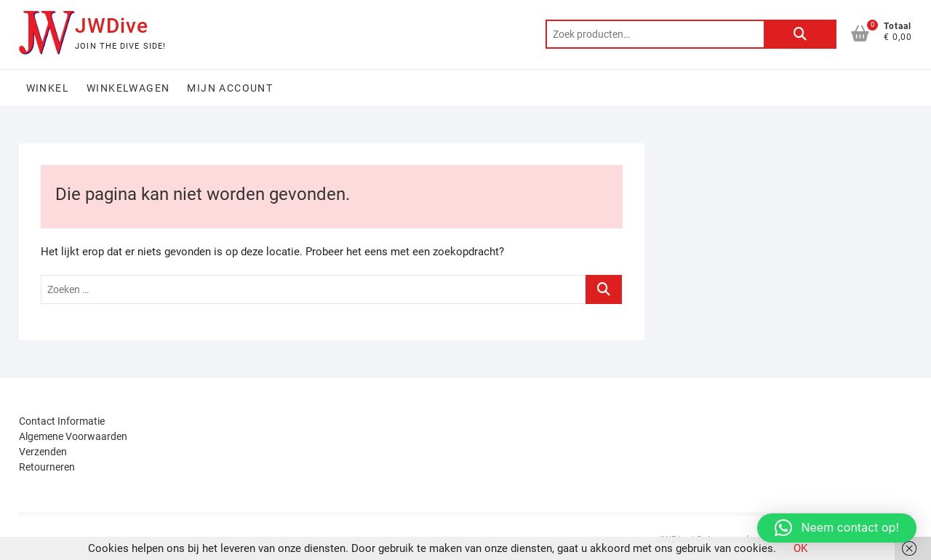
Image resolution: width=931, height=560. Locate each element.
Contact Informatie (62, 421)
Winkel (48, 88)
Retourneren (47, 467)
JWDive (112, 26)
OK (800, 548)
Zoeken (800, 34)
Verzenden (43, 452)
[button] (837, 528)
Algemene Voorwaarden (73, 436)
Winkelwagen (128, 88)
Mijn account (230, 88)
